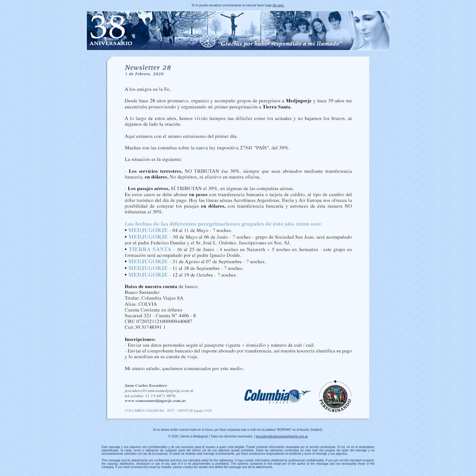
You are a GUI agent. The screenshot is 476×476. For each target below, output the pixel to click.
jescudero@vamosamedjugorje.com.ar (282, 436)
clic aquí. (278, 5)
